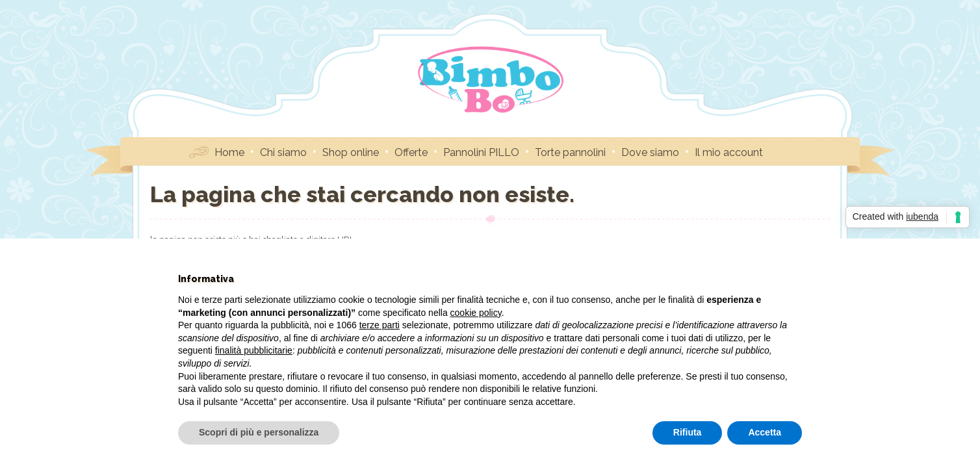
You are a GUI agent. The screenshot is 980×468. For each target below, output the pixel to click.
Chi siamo (283, 152)
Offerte (411, 152)
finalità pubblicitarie (254, 350)
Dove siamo (650, 152)
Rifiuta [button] (688, 432)
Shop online (351, 152)
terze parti (380, 325)
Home (229, 152)
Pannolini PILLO (481, 152)
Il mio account (729, 152)
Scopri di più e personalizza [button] (259, 432)
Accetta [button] (765, 432)
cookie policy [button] (476, 313)
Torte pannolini (570, 152)
